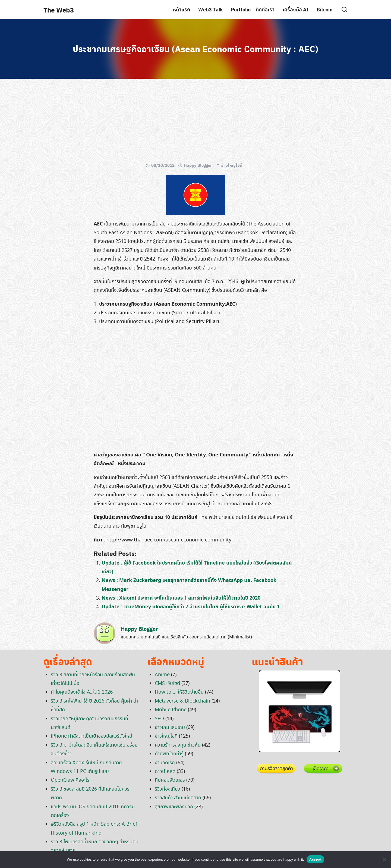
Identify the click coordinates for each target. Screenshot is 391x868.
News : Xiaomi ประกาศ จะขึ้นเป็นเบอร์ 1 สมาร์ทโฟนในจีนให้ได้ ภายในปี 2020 (181, 598)
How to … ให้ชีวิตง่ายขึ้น (179, 692)
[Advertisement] (195, 122)
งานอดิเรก (165, 763)
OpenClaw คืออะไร (70, 780)
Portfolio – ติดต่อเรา (253, 9)
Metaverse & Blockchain (182, 701)
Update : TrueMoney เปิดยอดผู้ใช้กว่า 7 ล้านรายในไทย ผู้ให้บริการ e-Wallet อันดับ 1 (191, 607)
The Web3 (59, 10)
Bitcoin (325, 9)
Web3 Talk (210, 9)
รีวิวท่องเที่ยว (168, 789)
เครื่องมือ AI (296, 9)
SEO (159, 719)
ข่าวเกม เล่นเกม (170, 728)
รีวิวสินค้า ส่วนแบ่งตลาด (178, 798)
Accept (315, 859)
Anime (162, 675)
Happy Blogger (198, 165)
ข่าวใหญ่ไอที (232, 165)
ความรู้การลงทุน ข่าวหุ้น (178, 745)
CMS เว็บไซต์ (167, 684)
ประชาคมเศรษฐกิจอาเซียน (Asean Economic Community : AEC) (195, 49)
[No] (384, 860)
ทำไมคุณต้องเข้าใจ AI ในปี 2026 (82, 692)
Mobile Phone (171, 710)
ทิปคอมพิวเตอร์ (170, 780)
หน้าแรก (182, 9)
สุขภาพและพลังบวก (174, 807)
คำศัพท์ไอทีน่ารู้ (169, 754)
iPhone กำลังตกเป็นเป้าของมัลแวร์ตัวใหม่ (92, 736)
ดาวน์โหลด (165, 772)
